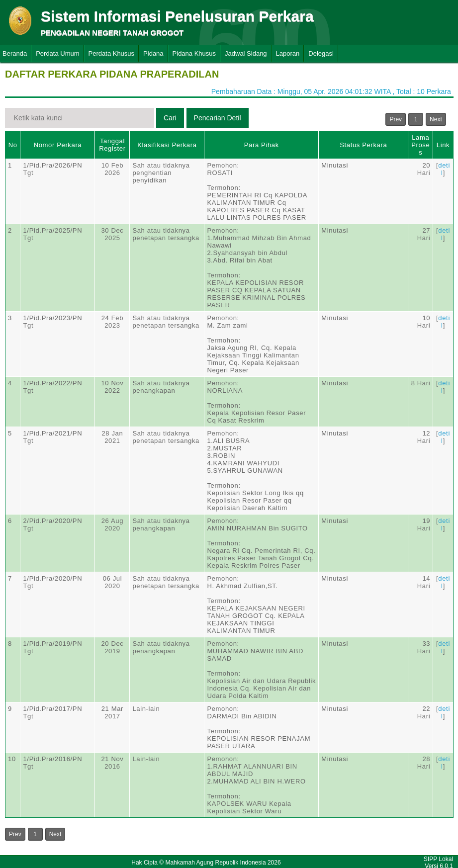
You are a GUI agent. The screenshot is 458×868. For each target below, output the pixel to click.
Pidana (153, 53)
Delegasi (321, 53)
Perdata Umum (57, 53)
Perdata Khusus (112, 53)
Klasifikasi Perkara (167, 145)
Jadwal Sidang (246, 53)
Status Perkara (363, 145)
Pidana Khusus (194, 53)
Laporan (288, 53)
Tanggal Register (112, 145)
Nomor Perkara (58, 145)
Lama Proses (420, 145)
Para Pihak (262, 145)
